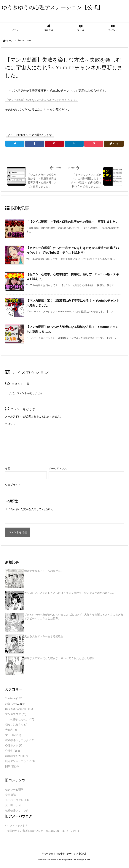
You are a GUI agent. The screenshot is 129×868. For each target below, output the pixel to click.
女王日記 (13, 735)
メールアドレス (58, 469)
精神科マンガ (16, 756)
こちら (45, 110)
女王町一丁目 (13, 805)
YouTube (26, 41)
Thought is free (83, 859)
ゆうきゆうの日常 (19, 709)
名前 (8, 469)
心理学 (13, 751)
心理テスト (14, 745)
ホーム (10, 41)
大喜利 (11, 730)
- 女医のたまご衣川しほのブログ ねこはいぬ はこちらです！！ (44, 831)
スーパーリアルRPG (17, 800)
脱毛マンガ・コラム (20, 761)
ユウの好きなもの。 (20, 719)
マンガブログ (16, 714)
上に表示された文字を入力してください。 (30, 509)
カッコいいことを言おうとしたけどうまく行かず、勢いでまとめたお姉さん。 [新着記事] (70, 593)
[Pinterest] (54, 144)
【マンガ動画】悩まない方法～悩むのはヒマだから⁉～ (42, 100)
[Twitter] (15, 144)
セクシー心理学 (14, 789)
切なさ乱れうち (16, 725)
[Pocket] (94, 144)
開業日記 (12, 766)
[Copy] (114, 144)
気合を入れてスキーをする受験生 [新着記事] (44, 636)
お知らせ (10, 704)
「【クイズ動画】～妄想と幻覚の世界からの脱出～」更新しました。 (72, 222)
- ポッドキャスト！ (16, 825)
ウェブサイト (13, 485)
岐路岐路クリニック (20, 740)
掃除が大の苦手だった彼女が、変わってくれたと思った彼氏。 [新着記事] (61, 658)
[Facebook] (35, 144)
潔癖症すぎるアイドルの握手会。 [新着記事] (44, 571)
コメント (10, 424)
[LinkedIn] (74, 144)
